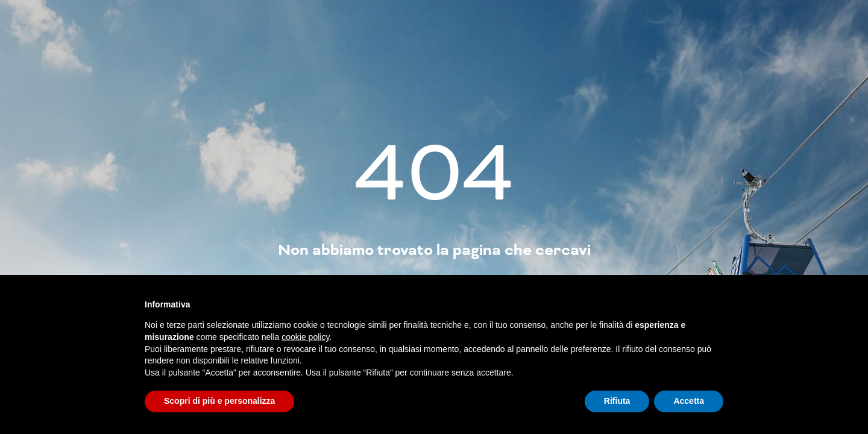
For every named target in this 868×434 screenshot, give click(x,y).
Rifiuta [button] (617, 401)
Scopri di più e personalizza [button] (219, 401)
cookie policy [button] (305, 337)
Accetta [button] (689, 401)
